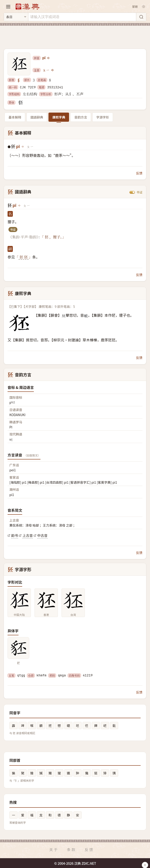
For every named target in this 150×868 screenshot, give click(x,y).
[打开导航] (8, 7)
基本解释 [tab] (15, 117)
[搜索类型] (16, 17)
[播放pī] (49, 58)
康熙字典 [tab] (59, 117)
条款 (72, 850)
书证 (139, 192)
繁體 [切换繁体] (135, 7)
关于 (54, 850)
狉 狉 (24, 257)
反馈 (139, 173)
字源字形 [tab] (103, 117)
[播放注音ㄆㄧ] (53, 70)
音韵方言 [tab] (81, 117)
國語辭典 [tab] (37, 117)
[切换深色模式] (144, 7)
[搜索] (141, 17)
